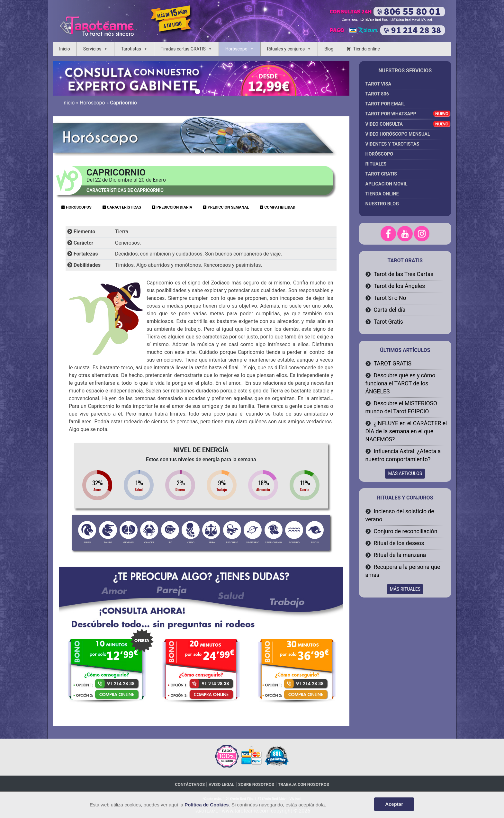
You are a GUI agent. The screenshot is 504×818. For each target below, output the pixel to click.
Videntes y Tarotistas (405, 145)
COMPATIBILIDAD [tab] (277, 207)
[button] (75, 78)
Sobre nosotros (256, 784)
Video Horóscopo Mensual (405, 135)
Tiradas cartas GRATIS (183, 49)
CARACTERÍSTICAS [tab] (122, 207)
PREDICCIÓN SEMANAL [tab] (226, 207)
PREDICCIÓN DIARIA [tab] (172, 207)
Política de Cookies (207, 805)
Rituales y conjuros (286, 49)
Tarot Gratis (388, 322)
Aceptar (394, 804)
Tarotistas (131, 49)
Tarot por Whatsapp (405, 115)
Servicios (92, 49)
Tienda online (366, 49)
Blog (329, 49)
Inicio (65, 49)
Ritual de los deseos (399, 543)
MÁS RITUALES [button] (405, 589)
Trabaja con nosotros (304, 784)
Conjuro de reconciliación (406, 531)
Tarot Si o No (390, 298)
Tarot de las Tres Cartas (404, 274)
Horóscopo (236, 49)
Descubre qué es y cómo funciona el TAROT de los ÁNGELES (401, 383)
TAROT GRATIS (393, 364)
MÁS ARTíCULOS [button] (405, 473)
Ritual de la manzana (400, 555)
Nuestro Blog (382, 204)
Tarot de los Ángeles (400, 286)
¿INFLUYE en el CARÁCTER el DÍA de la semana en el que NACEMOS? (406, 431)
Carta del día (390, 310)
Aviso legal (221, 784)
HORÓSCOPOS (76, 207)
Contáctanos (190, 784)
